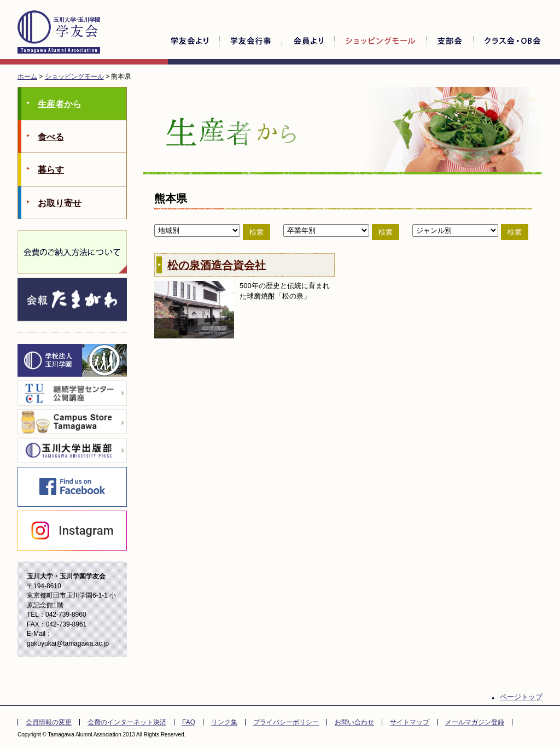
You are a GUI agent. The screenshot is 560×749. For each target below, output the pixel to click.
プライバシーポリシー (286, 722)
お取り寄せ (60, 203)
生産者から (60, 104)
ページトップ (521, 697)
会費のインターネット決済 (127, 722)
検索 (256, 232)
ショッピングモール (74, 77)
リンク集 (224, 722)
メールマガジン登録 (475, 722)
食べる (51, 137)
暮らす (51, 170)
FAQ (189, 722)
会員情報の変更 (49, 722)
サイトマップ (410, 722)
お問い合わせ (354, 722)
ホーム (27, 77)
